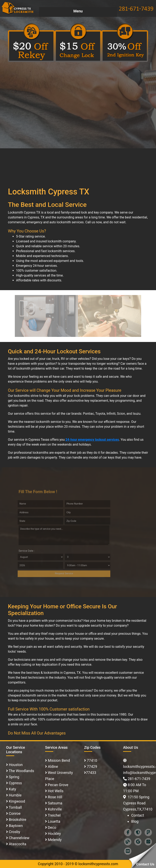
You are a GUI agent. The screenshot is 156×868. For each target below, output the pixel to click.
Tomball (15, 807)
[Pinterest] (148, 841)
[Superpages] (138, 832)
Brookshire (17, 820)
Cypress (15, 783)
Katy (12, 789)
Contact (138, 815)
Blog (135, 821)
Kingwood (16, 801)
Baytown (15, 826)
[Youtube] (128, 851)
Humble (15, 795)
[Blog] (128, 841)
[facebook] (128, 832)
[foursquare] (148, 832)
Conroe (14, 813)
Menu (78, 11)
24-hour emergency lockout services (92, 440)
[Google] (138, 841)
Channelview (19, 838)
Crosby (14, 832)
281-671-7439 (139, 779)
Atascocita (17, 844)
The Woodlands (21, 771)
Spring (14, 777)
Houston (15, 765)
